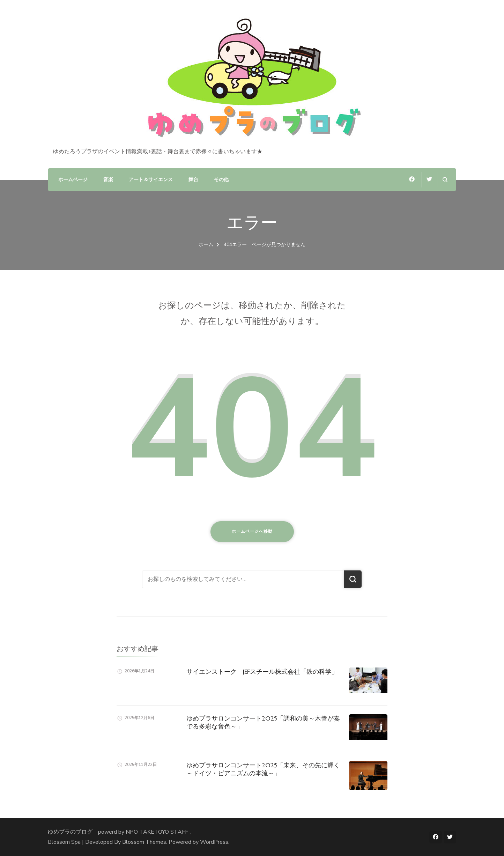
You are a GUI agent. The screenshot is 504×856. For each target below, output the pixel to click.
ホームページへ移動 (252, 531)
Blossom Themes (144, 842)
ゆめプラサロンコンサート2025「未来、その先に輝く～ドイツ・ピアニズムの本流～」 (263, 769)
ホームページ (73, 180)
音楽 (108, 180)
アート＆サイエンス (151, 180)
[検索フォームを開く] (445, 180)
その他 (221, 180)
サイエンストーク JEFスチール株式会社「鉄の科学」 (262, 671)
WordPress (214, 842)
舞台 (193, 180)
